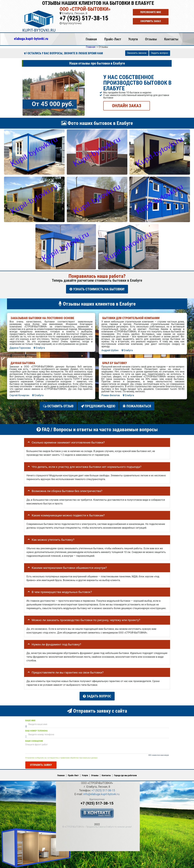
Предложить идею (98, 406)
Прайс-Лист (113, 39)
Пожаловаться (137, 406)
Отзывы (151, 39)
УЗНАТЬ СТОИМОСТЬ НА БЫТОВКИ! (97, 289)
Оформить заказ (151, 21)
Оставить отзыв (58, 406)
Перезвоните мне (151, 12)
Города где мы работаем (125, 775)
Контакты (171, 39)
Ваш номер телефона (36, 731)
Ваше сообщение (34, 741)
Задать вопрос (160, 53)
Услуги (133, 39)
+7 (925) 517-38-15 (84, 18)
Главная (91, 39)
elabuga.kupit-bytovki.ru (31, 39)
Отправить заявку (41, 765)
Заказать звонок (137, 53)
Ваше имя (30, 720)
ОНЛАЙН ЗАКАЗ (127, 106)
